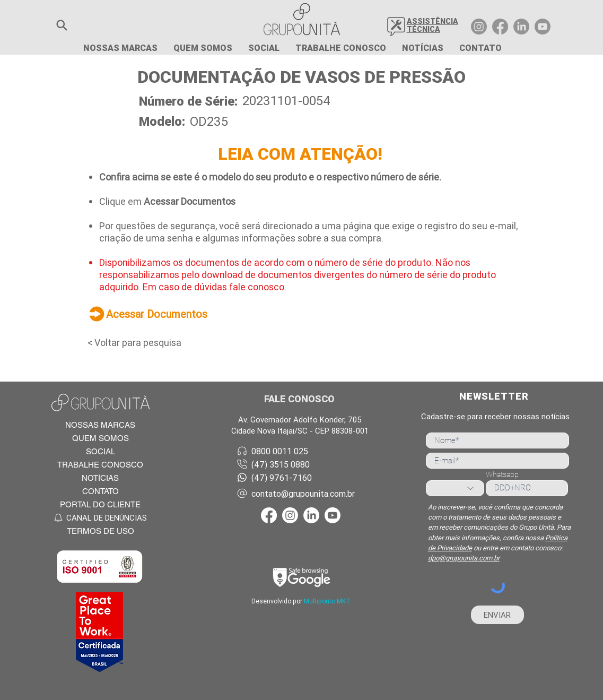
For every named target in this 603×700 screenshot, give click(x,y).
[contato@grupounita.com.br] (302, 493)
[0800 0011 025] (302, 451)
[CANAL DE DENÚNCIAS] (100, 518)
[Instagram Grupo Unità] (479, 27)
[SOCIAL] (100, 451)
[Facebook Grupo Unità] (500, 27)
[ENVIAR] (497, 615)
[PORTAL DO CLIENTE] (100, 504)
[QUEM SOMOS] (100, 438)
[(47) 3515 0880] (302, 464)
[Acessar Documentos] (180, 314)
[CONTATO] (100, 491)
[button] (62, 25)
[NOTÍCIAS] (100, 478)
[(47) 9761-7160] (302, 477)
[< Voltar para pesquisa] (144, 342)
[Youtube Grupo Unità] (543, 27)
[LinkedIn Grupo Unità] (521, 27)
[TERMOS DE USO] (100, 531)
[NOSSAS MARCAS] (100, 425)
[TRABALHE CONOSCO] (100, 465)
